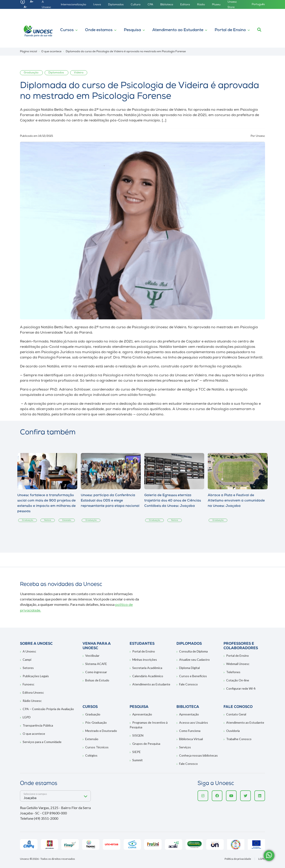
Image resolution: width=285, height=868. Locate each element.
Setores (28, 668)
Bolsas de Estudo (97, 680)
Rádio (201, 5)
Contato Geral (236, 714)
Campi (27, 660)
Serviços (185, 747)
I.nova (97, 5)
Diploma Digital (189, 668)
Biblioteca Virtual (191, 739)
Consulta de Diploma (193, 651)
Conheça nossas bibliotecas (198, 755)
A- (25, 7)
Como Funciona (190, 731)
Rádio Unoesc (32, 701)
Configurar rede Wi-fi (241, 688)
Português (258, 4)
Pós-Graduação (96, 722)
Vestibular (92, 656)
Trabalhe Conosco (239, 739)
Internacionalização (73, 5)
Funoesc (29, 684)
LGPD (27, 717)
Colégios (91, 755)
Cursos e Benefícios (193, 676)
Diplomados (116, 5)
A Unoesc (29, 651)
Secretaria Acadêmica (147, 668)
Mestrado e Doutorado (101, 731)
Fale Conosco (188, 684)
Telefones (233, 672)
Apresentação (142, 714)
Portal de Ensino (230, 30)
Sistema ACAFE (96, 664)
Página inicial (29, 52)
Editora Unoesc (33, 692)
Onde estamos (99, 30)
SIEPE (137, 752)
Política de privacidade (238, 859)
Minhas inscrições (145, 660)
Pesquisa (132, 30)
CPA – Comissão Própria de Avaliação (48, 709)
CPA (150, 5)
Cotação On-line (238, 680)
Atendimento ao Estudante (178, 30)
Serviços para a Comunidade (42, 742)
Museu (216, 5)
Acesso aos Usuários (194, 722)
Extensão (92, 739)
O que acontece (34, 734)
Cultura (136, 5)
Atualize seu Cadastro (194, 660)
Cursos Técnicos (97, 747)
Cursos (67, 30)
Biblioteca (167, 5)
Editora (185, 5)
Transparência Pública (38, 725)
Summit (138, 760)
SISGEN (138, 735)
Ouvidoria (233, 731)
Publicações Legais (36, 676)
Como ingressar (96, 672)
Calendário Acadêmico (148, 676)
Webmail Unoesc (238, 664)
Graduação (93, 714)
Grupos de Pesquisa (146, 744)
